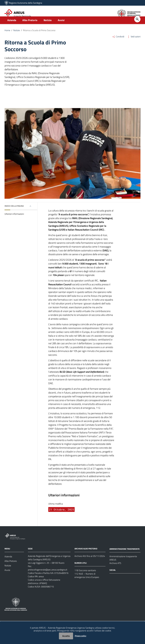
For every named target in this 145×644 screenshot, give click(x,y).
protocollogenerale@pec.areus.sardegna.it (48, 576)
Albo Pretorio (30, 26)
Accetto (66, 636)
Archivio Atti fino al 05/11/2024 (90, 562)
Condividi (118, 43)
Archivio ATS (115, 569)
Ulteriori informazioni (14, 220)
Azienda (12, 26)
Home (7, 36)
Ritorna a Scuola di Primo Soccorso (39, 36)
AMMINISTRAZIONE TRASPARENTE (125, 555)
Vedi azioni (134, 43)
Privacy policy (81, 636)
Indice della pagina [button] (14, 212)
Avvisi (61, 26)
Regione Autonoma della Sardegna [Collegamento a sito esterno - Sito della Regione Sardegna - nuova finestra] (25, 3)
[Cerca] (137, 25)
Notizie (48, 26)
